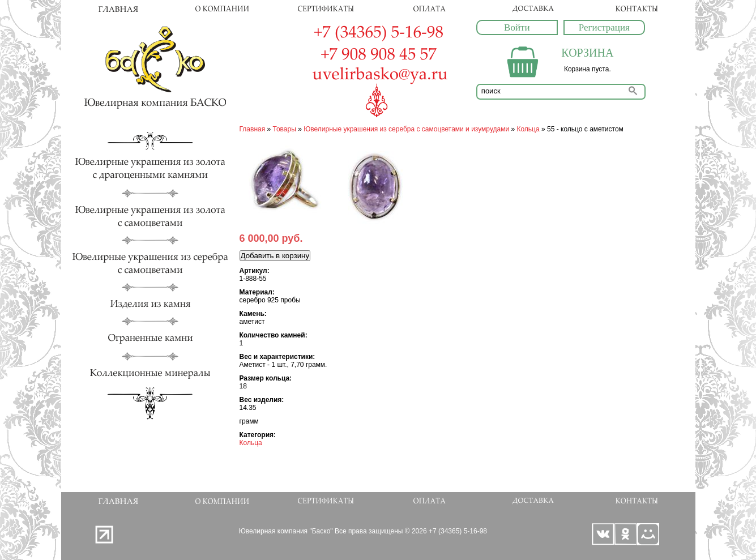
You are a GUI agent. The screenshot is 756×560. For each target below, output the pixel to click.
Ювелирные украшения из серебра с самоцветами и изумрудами (406, 129)
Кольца (528, 129)
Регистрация (604, 27)
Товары (285, 129)
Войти (517, 27)
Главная (253, 129)
